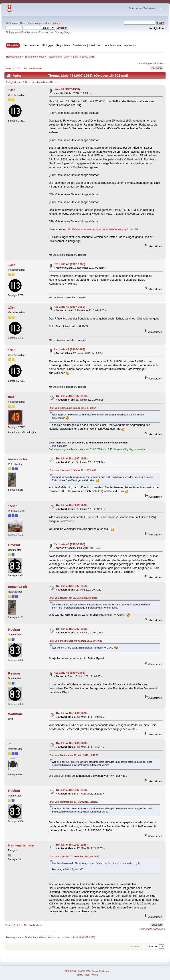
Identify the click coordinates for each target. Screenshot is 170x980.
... (22, 68)
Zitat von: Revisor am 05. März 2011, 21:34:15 (74, 598)
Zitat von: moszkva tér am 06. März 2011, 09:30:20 (76, 641)
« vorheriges (146, 63)
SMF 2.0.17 (71, 971)
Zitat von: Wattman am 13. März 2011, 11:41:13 (74, 755)
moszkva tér (18, 459)
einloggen (38, 23)
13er (11, 90)
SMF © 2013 (84, 971)
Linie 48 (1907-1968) (67, 89)
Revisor (14, 545)
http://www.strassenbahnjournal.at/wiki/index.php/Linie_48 (102, 229)
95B (11, 397)
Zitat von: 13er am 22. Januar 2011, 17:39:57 (73, 408)
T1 (10, 744)
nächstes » (159, 63)
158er (12, 506)
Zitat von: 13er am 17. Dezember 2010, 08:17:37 (74, 857)
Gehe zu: (136, 947)
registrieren (56, 23)
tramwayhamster (21, 845)
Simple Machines (100, 971)
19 (25, 68)
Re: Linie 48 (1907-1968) (69, 264)
